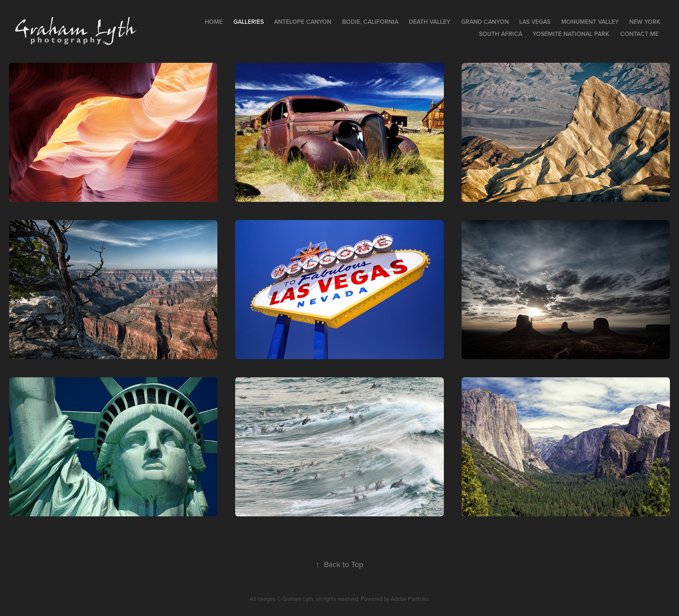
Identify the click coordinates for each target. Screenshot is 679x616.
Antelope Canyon (303, 22)
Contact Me (639, 34)
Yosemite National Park (571, 34)
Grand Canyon (485, 22)
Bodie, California (370, 22)
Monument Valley (590, 22)
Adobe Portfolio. (410, 599)
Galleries (249, 22)
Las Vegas (535, 22)
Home (214, 22)
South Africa (501, 34)
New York (645, 22)
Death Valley (430, 22)
